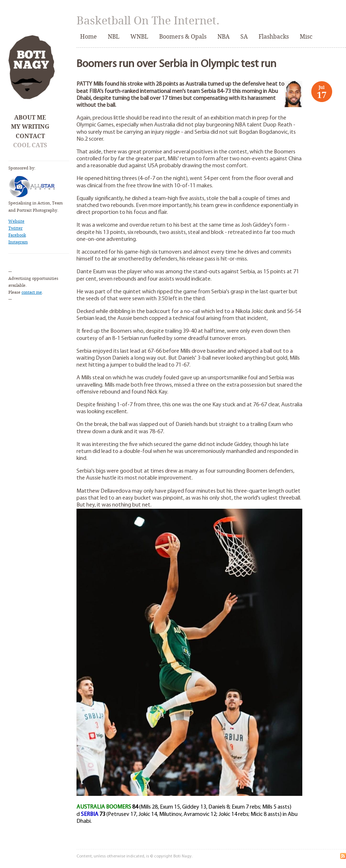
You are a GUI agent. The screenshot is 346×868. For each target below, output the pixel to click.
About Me (30, 118)
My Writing (30, 127)
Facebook (17, 235)
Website (16, 221)
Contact (30, 136)
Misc (306, 37)
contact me (32, 292)
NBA (223, 37)
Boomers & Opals (183, 37)
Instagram (18, 242)
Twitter (15, 228)
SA (244, 37)
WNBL (139, 37)
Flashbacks (274, 37)
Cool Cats (30, 145)
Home (89, 37)
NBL (114, 37)
